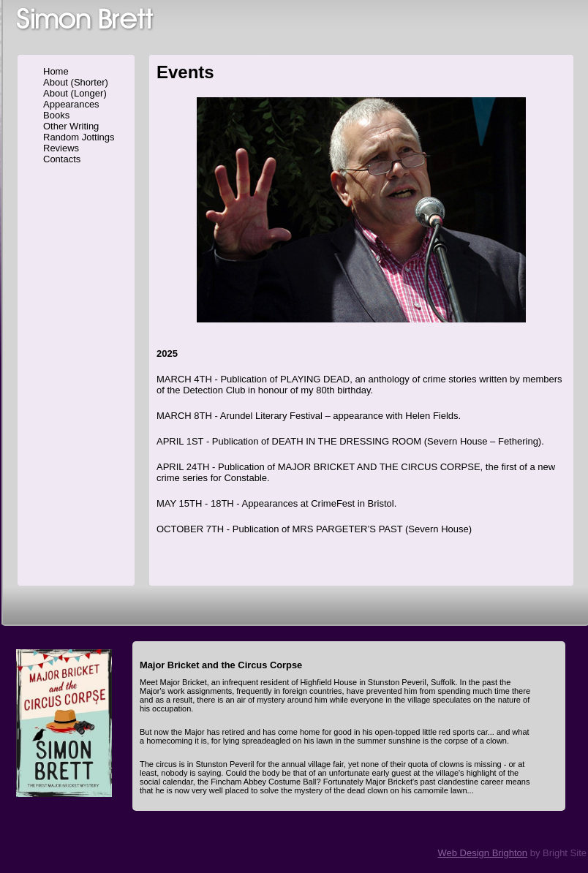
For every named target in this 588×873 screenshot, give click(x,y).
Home (56, 71)
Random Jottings (79, 137)
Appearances (71, 104)
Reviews (61, 148)
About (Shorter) (76, 82)
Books (56, 115)
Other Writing (71, 126)
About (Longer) (75, 93)
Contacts (62, 159)
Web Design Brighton (482, 853)
